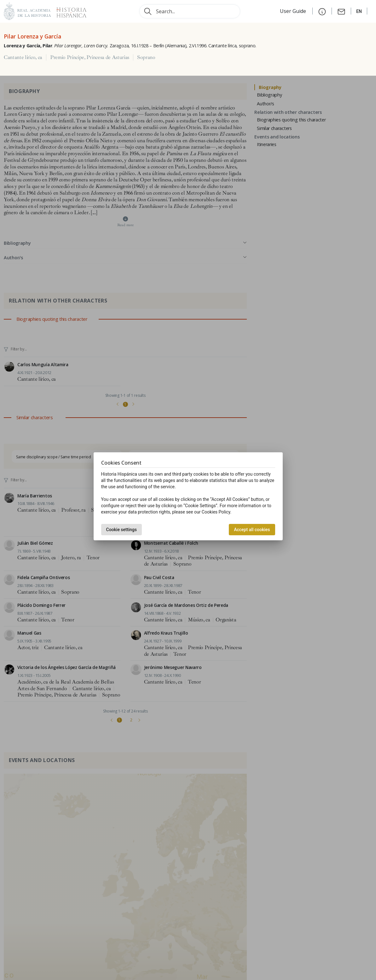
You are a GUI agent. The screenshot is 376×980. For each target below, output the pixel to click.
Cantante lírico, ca (23, 57)
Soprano (146, 57)
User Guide (294, 11)
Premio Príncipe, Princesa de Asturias (90, 57)
